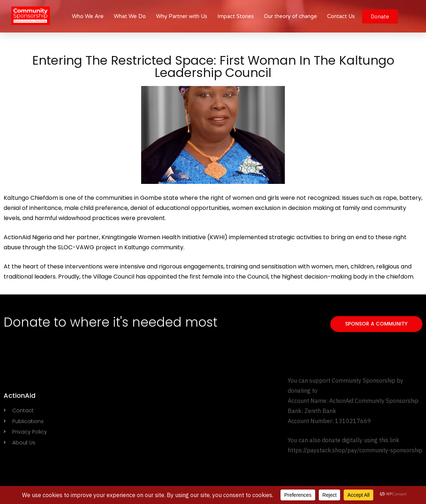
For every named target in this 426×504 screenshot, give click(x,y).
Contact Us (341, 16)
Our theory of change (290, 16)
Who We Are (88, 16)
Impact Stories (236, 16)
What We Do (130, 16)
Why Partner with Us (182, 16)
